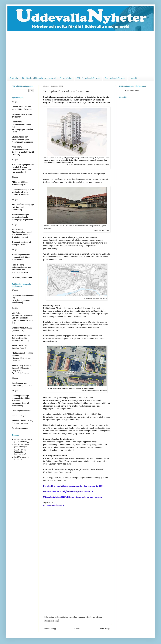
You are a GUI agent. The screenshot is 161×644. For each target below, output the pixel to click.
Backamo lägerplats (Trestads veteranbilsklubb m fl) (22, 318)
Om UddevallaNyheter (115, 78)
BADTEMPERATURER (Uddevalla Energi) (23, 440)
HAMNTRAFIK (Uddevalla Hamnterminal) (20, 452)
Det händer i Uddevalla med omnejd (39, 78)
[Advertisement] (80, 53)
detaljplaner (64, 617)
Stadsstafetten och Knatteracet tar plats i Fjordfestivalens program (23, 139)
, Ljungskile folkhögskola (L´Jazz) (21, 338)
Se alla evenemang (20, 428)
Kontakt (133, 78)
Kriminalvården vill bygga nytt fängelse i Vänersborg (23, 207)
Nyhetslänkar (66, 78)
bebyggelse (55, 617)
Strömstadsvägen (97, 617)
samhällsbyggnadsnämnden (79, 617)
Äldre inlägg (105, 629)
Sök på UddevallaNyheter (88, 78)
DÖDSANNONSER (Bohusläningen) (22, 446)
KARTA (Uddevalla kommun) (22, 458)
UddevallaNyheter (132, 90)
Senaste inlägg (50, 629)
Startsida (14, 78)
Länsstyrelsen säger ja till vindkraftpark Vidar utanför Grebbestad (23, 192)
